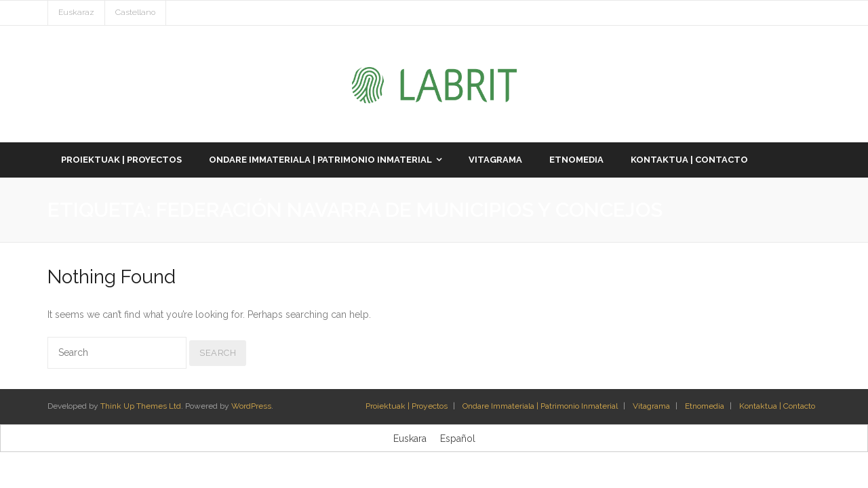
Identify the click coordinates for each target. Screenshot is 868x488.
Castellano (135, 12)
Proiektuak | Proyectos (407, 406)
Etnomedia (705, 406)
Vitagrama (651, 406)
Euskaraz (76, 12)
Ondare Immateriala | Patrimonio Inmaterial (540, 406)
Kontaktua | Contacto (777, 406)
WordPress (251, 406)
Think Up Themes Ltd (141, 406)
